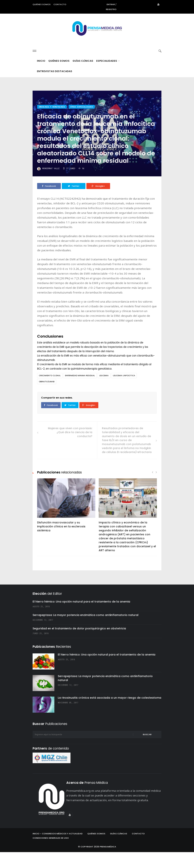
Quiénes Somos (59, 77)
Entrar (111, 4)
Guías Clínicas (83, 77)
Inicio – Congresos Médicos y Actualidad (58, 849)
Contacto (60, 4)
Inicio (41, 77)
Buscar (147, 750)
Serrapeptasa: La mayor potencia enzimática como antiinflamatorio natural (86, 631)
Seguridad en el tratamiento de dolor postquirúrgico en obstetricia (79, 644)
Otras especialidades (82, 123)
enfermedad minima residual (80, 391)
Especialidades (108, 77)
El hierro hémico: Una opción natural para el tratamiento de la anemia (81, 617)
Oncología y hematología (52, 123)
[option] (66, 523)
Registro (111, 9)
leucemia (104, 391)
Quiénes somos (42, 4)
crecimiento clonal (50, 391)
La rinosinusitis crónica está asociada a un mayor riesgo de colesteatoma (110, 714)
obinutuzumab (47, 397)
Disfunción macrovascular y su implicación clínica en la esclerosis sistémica (61, 542)
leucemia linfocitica (124, 391)
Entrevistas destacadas (55, 87)
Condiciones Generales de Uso (51, 854)
